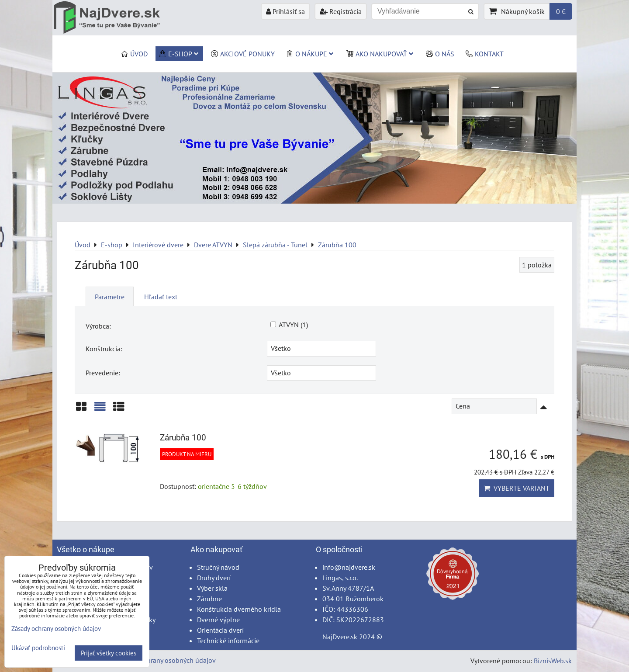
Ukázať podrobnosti (38, 648)
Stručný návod (218, 567)
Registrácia (341, 11)
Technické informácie (228, 641)
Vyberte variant (517, 488)
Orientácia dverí (220, 630)
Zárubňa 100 (183, 438)
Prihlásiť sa (285, 11)
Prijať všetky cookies (109, 653)
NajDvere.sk (340, 637)
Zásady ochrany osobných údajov (167, 660)
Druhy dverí (214, 578)
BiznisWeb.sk (553, 661)
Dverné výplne (218, 620)
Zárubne (209, 599)
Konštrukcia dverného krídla (239, 609)
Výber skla (212, 588)
